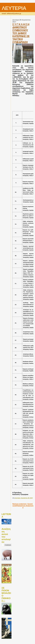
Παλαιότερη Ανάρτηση (25, 506)
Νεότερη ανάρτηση (20, 504)
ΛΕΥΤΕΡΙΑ (14, 8)
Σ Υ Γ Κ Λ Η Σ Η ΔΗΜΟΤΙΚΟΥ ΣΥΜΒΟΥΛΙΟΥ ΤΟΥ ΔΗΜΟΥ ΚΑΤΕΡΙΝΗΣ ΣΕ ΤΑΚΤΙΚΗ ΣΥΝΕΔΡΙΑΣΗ (21, 33)
